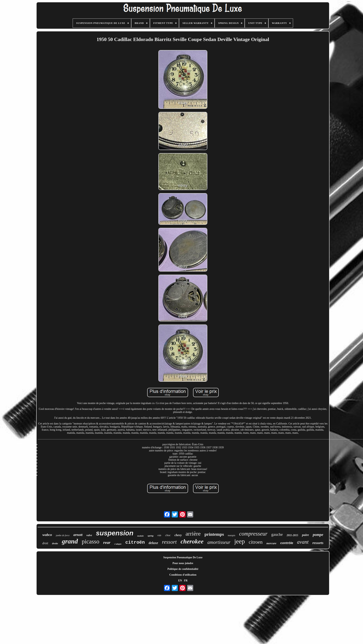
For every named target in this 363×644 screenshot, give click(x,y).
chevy (178, 535)
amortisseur (219, 542)
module (140, 536)
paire (305, 535)
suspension (115, 533)
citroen (256, 542)
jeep (240, 541)
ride (159, 535)
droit (45, 543)
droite (55, 543)
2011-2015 (292, 535)
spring (151, 536)
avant (303, 542)
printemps (214, 534)
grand (70, 541)
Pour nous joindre (183, 563)
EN (180, 581)
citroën (135, 542)
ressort (169, 542)
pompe (318, 535)
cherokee (192, 541)
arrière (193, 534)
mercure (271, 543)
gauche (277, 534)
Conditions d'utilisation (183, 575)
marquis (231, 535)
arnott (78, 535)
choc (168, 535)
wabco (47, 535)
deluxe (153, 543)
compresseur (253, 534)
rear (107, 542)
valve (89, 535)
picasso (90, 541)
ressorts (318, 543)
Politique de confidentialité (183, 569)
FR (186, 581)
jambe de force (63, 535)
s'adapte (118, 544)
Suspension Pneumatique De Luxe (183, 557)
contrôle (287, 543)
